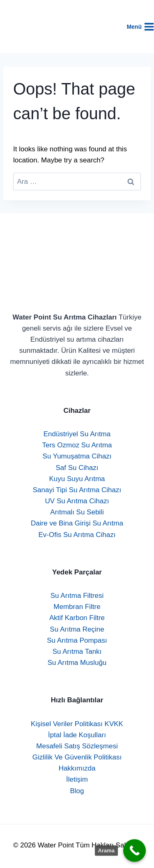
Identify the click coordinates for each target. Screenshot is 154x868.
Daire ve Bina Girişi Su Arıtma (77, 523)
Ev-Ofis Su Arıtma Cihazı (77, 535)
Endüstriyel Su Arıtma (77, 434)
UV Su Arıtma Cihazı (77, 501)
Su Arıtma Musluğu (77, 663)
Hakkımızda (77, 768)
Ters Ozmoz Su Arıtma (77, 445)
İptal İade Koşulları (77, 735)
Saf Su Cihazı (77, 468)
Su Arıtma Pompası (77, 640)
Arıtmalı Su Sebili (77, 512)
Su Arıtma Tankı (77, 652)
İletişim (77, 779)
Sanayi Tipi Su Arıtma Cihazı (77, 490)
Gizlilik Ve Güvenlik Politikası (77, 757)
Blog (77, 791)
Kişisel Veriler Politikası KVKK (77, 724)
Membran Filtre (77, 607)
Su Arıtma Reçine (77, 629)
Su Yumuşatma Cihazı (77, 456)
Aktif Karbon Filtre (77, 618)
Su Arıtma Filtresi (77, 596)
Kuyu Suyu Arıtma (77, 479)
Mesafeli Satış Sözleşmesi (77, 746)
